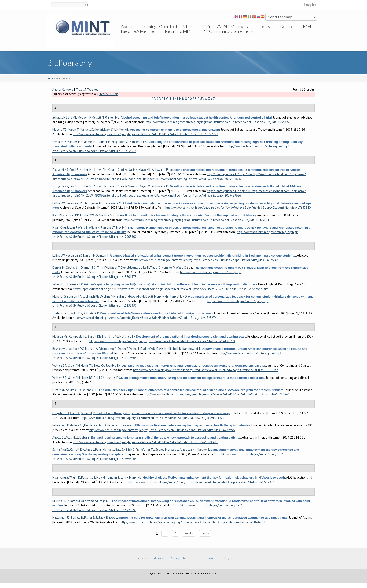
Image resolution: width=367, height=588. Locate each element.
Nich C (130, 450)
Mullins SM (60, 501)
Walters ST (59, 366)
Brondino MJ (110, 337)
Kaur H (112, 170)
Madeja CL (76, 425)
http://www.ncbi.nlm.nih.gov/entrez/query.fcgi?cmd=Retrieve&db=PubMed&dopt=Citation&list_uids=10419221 (153, 418)
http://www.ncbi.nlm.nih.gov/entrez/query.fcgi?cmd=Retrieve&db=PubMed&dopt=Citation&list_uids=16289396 (162, 430)
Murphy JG (59, 296)
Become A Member (138, 36)
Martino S (203, 450)
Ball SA (120, 450)
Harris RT (87, 378)
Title (79, 90)
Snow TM (100, 170)
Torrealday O (178, 296)
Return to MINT (180, 36)
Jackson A (91, 349)
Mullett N (98, 117)
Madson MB (60, 337)
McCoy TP (84, 117)
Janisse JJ (128, 425)
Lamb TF (89, 255)
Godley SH (73, 268)
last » (205, 533)
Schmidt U (59, 284)
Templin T (113, 478)
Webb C (181, 268)
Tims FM (103, 268)
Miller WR (123, 130)
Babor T (115, 268)
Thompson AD (93, 203)
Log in (310, 5)
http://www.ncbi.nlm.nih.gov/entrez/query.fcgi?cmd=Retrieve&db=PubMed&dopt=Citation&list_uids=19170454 (206, 370)
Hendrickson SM (105, 130)
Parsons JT (108, 228)
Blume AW (87, 215)
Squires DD (73, 390)
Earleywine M (112, 203)
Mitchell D (174, 349)
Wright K (94, 228)
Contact (213, 558)
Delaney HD (90, 390)
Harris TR (87, 366)
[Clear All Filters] (108, 94)
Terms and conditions (149, 558)
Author (57, 90)
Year (97, 90)
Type (90, 90)
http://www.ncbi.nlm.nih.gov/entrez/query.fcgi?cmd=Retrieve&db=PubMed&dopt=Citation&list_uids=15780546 (217, 394)
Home (50, 78)
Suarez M (74, 501)
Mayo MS (145, 170)
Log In (228, 558)
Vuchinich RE (91, 296)
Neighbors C (120, 142)
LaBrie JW (59, 203)
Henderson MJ (93, 425)
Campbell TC (78, 337)
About (127, 26)
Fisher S (89, 518)
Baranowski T (191, 349)
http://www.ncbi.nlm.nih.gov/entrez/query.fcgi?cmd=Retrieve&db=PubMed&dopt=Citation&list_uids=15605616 (146, 442)
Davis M (161, 349)
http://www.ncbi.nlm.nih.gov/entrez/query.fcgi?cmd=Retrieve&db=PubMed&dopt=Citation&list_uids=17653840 (238, 208)
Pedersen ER (74, 203)
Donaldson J (129, 268)
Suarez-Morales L (167, 450)
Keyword (68, 90)
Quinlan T (102, 255)
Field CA (99, 366)
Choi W (122, 170)
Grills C (75, 413)
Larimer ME (90, 142)
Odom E (123, 349)
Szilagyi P (101, 518)
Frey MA (121, 228)
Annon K (87, 413)
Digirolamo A (108, 349)
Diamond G (88, 268)
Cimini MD (59, 142)
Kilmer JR (105, 142)
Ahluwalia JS (160, 170)
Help (198, 558)
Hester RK (59, 390)
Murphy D (135, 478)
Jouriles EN (113, 366)
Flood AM (134, 296)
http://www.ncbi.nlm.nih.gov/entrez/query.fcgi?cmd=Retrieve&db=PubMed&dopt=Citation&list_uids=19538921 (218, 122)
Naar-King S (60, 228)
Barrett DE (94, 337)
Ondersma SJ (61, 313)
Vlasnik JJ (72, 437)
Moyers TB (60, 130)
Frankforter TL (145, 450)
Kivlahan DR (71, 215)
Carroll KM (77, 450)
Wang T (134, 349)
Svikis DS (76, 313)
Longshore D (61, 413)
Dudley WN (148, 349)
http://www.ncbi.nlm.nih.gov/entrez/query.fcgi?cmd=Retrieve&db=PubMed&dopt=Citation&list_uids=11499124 (196, 220)
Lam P (73, 228)
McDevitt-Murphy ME (155, 296)
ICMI (308, 26)
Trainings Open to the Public (167, 26)
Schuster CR (91, 313)
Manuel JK (86, 130)
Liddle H (144, 268)
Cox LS (74, 170)
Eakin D (122, 296)
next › (189, 533)
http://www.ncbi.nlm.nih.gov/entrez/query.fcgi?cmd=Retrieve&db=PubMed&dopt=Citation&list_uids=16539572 (203, 482)
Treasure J (73, 284)
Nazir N (133, 170)
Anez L (90, 450)
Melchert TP (127, 337)
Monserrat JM (138, 142)
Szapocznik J (187, 450)
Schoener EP (60, 425)
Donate (287, 26)
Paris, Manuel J (105, 450)
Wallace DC (76, 349)
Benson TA (74, 296)
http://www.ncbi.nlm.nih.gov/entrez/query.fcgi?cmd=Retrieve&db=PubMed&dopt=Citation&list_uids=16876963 (206, 260)
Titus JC (155, 268)
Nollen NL (86, 170)
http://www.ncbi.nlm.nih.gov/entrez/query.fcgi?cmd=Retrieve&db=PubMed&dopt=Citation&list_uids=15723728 (146, 134)
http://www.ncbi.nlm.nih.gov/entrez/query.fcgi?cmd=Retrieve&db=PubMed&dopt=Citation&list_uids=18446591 (193, 522)
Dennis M (59, 268)
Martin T (73, 130)
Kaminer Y (168, 268)
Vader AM (74, 366)
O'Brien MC (112, 117)
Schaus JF (59, 117)
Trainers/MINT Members (225, 26)
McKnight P (102, 215)
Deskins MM (108, 296)
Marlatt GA (117, 215)
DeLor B (84, 437)
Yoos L (113, 518)
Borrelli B (77, 518)
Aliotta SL (59, 437)
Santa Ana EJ (61, 450)
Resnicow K (60, 349)
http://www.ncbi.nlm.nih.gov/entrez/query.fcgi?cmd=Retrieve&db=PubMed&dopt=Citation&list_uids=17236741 (146, 318)
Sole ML (71, 117)
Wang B (83, 228)
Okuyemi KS (60, 170)
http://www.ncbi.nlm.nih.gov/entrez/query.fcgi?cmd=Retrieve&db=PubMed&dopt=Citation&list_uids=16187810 (162, 341)
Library (264, 26)
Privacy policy (179, 558)
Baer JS (57, 215)
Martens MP (74, 142)
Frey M (101, 478)
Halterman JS (61, 518)
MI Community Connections (228, 36)
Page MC (105, 501)
